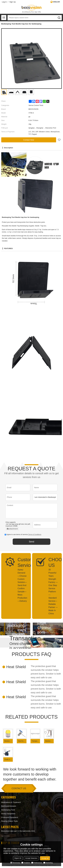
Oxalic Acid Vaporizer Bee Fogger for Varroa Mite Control (9, 759)
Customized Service (22, 562)
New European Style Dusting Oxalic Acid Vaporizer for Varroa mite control (22, 741)
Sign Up (13, 2)
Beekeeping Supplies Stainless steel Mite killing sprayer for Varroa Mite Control (49, 741)
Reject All (18, 858)
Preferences (37, 863)
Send (31, 542)
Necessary (15, 863)
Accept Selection (31, 858)
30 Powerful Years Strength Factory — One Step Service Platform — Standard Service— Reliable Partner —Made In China (53, 592)
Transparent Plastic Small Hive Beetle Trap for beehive (36, 741)
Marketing (48, 863)
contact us (19, 788)
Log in (4, 2)
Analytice (26, 863)
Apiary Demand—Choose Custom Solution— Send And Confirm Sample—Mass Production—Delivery (22, 585)
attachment (12, 529)
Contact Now (29, 140)
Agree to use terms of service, (23, 534)
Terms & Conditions (35, 535)
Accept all (45, 858)
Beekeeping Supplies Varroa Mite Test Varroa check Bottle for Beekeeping (9, 741)
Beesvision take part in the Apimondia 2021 (18, 831)
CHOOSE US (53, 562)
